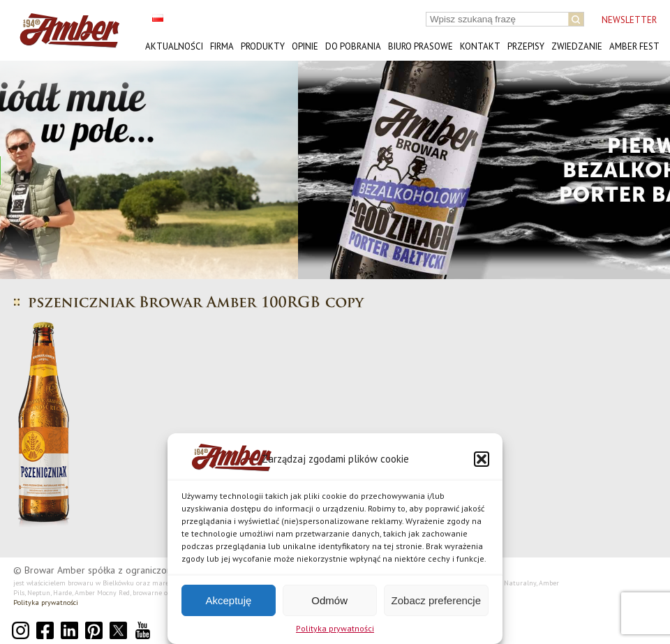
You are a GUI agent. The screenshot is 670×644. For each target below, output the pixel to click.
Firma (222, 46)
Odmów (329, 600)
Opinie (305, 46)
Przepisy (526, 46)
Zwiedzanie (577, 46)
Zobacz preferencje (436, 600)
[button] (482, 459)
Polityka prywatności (335, 628)
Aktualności (174, 46)
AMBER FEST (634, 46)
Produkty (263, 46)
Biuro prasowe (420, 46)
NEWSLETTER (629, 20)
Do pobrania (353, 46)
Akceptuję (228, 600)
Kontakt (480, 46)
